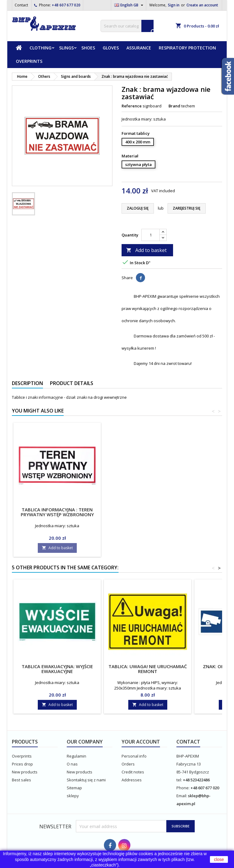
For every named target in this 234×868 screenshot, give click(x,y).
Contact (21, 5)
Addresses (132, 780)
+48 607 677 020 (66, 5)
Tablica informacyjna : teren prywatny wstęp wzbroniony (148, 512)
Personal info (134, 756)
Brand (174, 106)
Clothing (41, 48)
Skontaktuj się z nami (86, 780)
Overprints (29, 61)
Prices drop (22, 764)
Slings (66, 48)
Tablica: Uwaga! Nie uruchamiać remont (148, 669)
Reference (132, 106)
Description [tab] (27, 383)
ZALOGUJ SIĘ (138, 208)
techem (188, 106)
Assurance (139, 48)
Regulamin (76, 756)
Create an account (202, 5)
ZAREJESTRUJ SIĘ (187, 208)
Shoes (88, 48)
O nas (72, 764)
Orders (128, 764)
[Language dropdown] (129, 5)
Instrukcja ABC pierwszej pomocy (57, 510)
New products (25, 772)
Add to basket (146, 250)
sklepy (73, 796)
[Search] (127, 26)
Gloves (111, 48)
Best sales (21, 780)
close (219, 859)
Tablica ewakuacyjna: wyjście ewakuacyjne (57, 669)
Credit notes (133, 772)
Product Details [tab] (72, 383)
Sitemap (74, 788)
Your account (141, 742)
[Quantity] (151, 235)
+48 (187, 780)
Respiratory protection (187, 48)
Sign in (174, 5)
